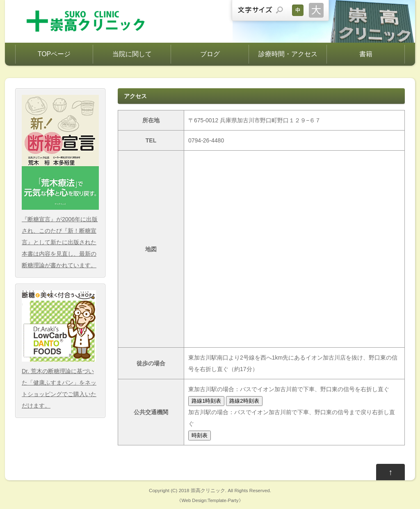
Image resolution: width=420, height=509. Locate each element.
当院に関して (132, 54)
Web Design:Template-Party (210, 500)
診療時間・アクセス (288, 54)
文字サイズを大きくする (316, 10)
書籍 (366, 54)
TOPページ (54, 54)
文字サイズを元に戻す (298, 10)
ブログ (210, 54)
